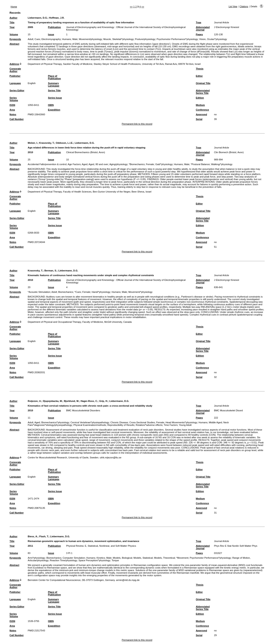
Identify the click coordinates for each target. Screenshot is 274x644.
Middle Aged (215, 422)
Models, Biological (122, 558)
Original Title (203, 83)
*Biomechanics (137, 164)
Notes (13, 114)
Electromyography (51, 39)
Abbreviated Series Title (203, 92)
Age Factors (74, 164)
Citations (244, 7)
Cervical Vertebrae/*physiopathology (90, 422)
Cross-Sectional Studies (142, 422)
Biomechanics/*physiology (55, 422)
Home (14, 7)
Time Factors (171, 425)
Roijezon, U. (35, 401)
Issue (51, 34)
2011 (31, 546)
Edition (200, 98)
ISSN (12, 105)
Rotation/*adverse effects (149, 425)
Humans (67, 39)
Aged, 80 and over (98, 164)
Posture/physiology (145, 39)
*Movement (182, 558)
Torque (115, 560)
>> (143, 7)
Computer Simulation (74, 558)
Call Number (17, 119)
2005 (31, 27)
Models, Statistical (143, 558)
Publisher (15, 76)
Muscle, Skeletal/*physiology (119, 39)
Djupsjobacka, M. (53, 401)
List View (233, 7)
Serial (199, 119)
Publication (54, 27)
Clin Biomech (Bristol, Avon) (229, 152)
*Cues (78, 292)
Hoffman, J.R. (57, 18)
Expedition (54, 110)
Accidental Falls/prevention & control (47, 164)
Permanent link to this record (137, 124)
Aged (85, 164)
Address (14, 64)
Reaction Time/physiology (63, 560)
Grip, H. (103, 401)
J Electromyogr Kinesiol (227, 27)
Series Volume (14, 99)
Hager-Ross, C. (89, 401)
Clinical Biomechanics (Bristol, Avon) (86, 152)
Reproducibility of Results (121, 425)
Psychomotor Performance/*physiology (177, 39)
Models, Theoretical (165, 558)
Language (15, 83)
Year (12, 27)
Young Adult (185, 425)
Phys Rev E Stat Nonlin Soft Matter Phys (236, 546)
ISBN (51, 105)
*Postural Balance (200, 164)
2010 (31, 152)
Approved (201, 114)
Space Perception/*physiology (95, 560)
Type (199, 22)
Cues (37, 39)
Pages (199, 34)
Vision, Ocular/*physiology (213, 39)
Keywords (15, 39)
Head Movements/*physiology (181, 422)
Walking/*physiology (222, 164)
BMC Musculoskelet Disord (228, 410)
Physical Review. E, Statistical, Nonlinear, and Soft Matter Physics (101, 546)
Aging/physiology (118, 164)
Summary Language (54, 84)
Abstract (14, 44)
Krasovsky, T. (47, 143)
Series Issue (55, 98)
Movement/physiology (90, 39)
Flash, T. (44, 536)
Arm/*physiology (36, 558)
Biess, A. (33, 536)
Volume (14, 34)
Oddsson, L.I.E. (65, 143)
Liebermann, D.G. (38, 18)
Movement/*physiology (141, 292)
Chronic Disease (119, 422)
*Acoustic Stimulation (39, 292)
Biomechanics (66, 292)
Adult (31, 39)
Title (12, 22)
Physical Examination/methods (90, 425)
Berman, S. (51, 271)
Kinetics (101, 558)
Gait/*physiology (164, 164)
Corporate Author (15, 70)
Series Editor (17, 90)
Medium (200, 105)
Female (150, 164)
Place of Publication (54, 77)
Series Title (54, 90)
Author (14, 18)
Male (75, 39)
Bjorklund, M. (72, 401)
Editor (199, 76)
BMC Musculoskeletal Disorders (83, 410)
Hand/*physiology (101, 292)
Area (12, 110)
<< (131, 7)
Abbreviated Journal (203, 28)
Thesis (200, 69)
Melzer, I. (33, 143)
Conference (203, 110)
